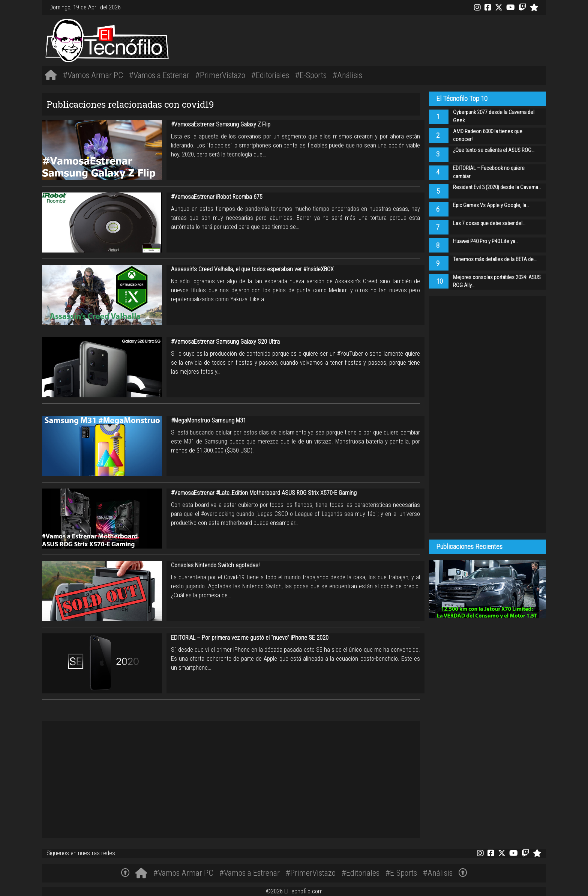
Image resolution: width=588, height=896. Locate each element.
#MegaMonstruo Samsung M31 (208, 420)
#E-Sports (311, 75)
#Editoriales (270, 75)
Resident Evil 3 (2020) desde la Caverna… (497, 187)
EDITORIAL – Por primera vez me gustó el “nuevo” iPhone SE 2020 (250, 638)
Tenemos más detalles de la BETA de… (495, 259)
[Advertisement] (399, 39)
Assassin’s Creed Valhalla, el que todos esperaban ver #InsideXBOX (252, 269)
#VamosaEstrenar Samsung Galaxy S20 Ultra (225, 342)
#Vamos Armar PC (93, 75)
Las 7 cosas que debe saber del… (489, 223)
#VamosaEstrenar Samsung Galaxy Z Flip (221, 124)
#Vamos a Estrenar (159, 75)
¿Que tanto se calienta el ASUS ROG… (494, 150)
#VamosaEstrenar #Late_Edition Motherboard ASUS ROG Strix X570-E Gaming (264, 493)
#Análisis (347, 75)
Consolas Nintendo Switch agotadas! (215, 565)
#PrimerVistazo (220, 75)
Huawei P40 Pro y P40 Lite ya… (486, 241)
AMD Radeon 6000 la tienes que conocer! (488, 136)
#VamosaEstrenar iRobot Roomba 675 (217, 197)
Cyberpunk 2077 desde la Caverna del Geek (494, 117)
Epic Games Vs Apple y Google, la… (491, 205)
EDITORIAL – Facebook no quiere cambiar (489, 172)
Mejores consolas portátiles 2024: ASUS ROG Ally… (497, 282)
